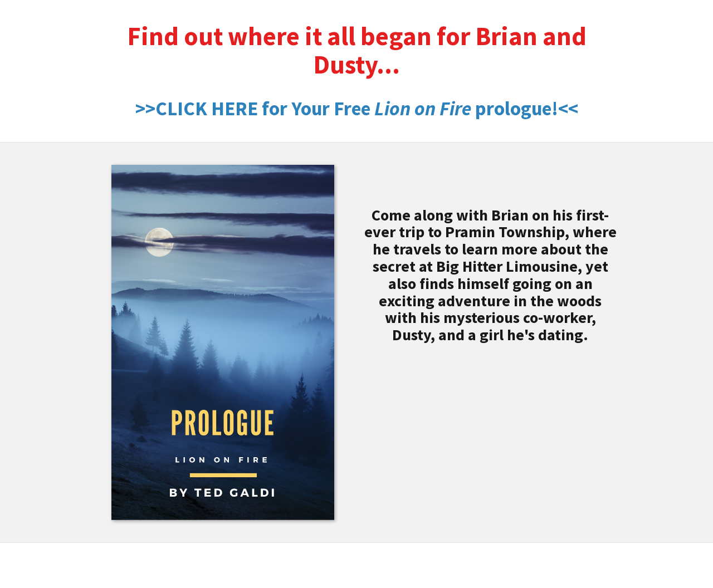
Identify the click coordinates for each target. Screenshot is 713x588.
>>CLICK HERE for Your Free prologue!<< (357, 109)
